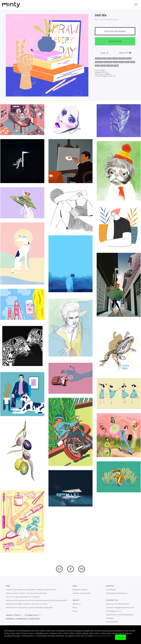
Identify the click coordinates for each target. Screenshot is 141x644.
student (110, 66)
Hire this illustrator (115, 31)
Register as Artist (80, 590)
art (105, 58)
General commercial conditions (23, 619)
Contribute (111, 590)
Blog (75, 607)
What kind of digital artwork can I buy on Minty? (27, 604)
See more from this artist (106, 19)
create (115, 58)
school (103, 66)
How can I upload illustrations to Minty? (23, 597)
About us (76, 604)
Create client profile (82, 593)
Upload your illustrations (117, 593)
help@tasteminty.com (124, 607)
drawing (122, 58)
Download (115, 41)
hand (129, 58)
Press (75, 611)
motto (115, 62)
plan (127, 62)
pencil (122, 62)
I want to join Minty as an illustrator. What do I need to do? (31, 590)
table (116, 66)
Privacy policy (13, 615)
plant (132, 62)
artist (109, 58)
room (97, 66)
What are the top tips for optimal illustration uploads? (29, 607)
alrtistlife (99, 58)
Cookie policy (32, 615)
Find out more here (103, 636)
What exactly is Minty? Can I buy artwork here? (26, 593)
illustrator (99, 62)
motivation (108, 62)
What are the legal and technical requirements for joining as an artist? (37, 600)
